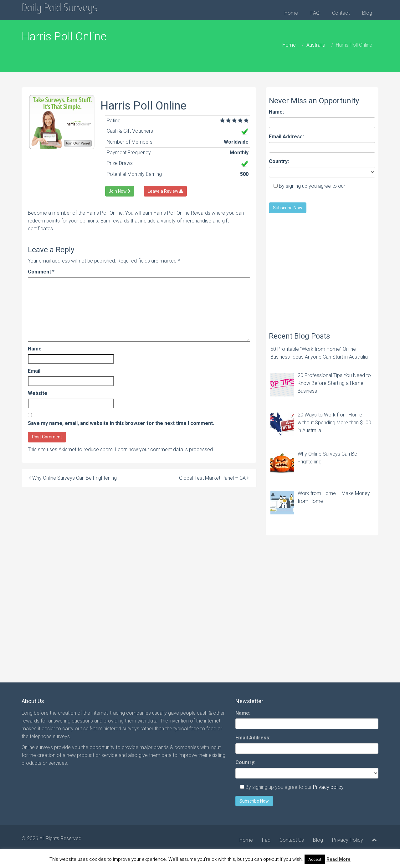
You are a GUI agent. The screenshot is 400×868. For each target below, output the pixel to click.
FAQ (315, 13)
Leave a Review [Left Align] (165, 191)
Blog (367, 13)
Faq (266, 840)
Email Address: (286, 137)
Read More (338, 859)
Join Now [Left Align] (120, 191)
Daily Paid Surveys (60, 8)
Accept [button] (315, 859)
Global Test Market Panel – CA (214, 478)
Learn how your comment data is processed (164, 449)
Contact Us (292, 840)
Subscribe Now (288, 208)
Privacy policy (328, 787)
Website (38, 393)
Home (291, 13)
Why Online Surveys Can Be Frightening (73, 478)
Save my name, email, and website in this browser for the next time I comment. (121, 423)
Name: (276, 112)
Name (35, 349)
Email (34, 371)
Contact (341, 13)
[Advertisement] (322, 269)
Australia (316, 45)
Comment (41, 272)
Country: (279, 161)
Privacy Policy (348, 840)
